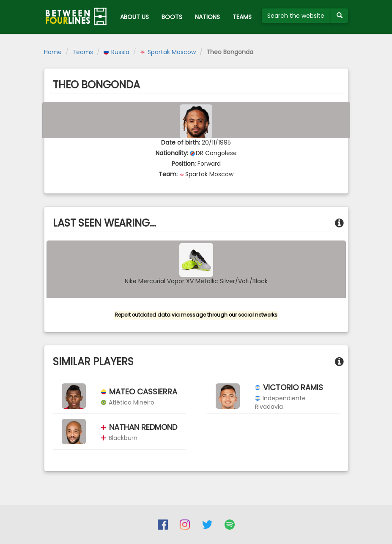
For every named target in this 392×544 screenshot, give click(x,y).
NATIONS (207, 17)
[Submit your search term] (340, 16)
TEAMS (242, 17)
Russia (117, 52)
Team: (168, 174)
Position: (184, 164)
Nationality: (172, 153)
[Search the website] (297, 16)
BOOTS (172, 17)
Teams (83, 52)
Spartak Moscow (168, 52)
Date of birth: (181, 142)
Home (53, 52)
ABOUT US (134, 17)
